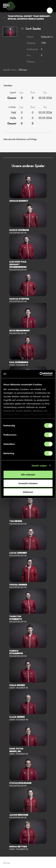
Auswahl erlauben (28, 483)
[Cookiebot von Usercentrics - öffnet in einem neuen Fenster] (40, 374)
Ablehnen (28, 492)
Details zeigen (39, 465)
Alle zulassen (28, 475)
